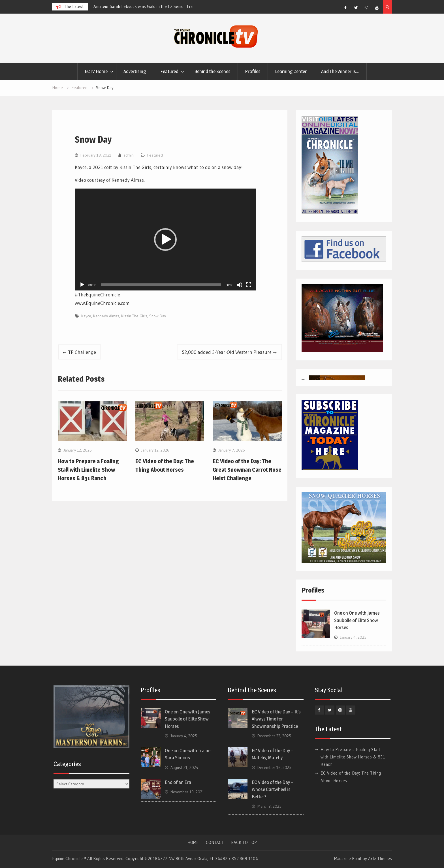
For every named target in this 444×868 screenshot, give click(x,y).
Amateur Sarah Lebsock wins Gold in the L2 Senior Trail (144, 6)
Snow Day (158, 316)
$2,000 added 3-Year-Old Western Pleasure (227, 352)
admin (129, 155)
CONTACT (215, 843)
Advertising (135, 71)
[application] (165, 240)
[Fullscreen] (249, 285)
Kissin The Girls (134, 316)
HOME (193, 843)
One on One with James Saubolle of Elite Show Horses (357, 620)
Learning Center (291, 71)
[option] (144, 7)
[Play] (82, 285)
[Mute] (240, 285)
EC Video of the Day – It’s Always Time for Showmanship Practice (276, 719)
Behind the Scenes (212, 71)
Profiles (253, 71)
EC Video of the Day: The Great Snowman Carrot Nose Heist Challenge (247, 470)
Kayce (86, 316)
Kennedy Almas (106, 316)
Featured (169, 71)
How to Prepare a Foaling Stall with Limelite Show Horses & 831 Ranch (88, 470)
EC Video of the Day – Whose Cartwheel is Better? (273, 789)
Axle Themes (380, 859)
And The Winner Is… (340, 71)
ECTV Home (96, 71)
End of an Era (178, 782)
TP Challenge (82, 352)
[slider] (161, 285)
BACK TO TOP (244, 843)
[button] (165, 240)
